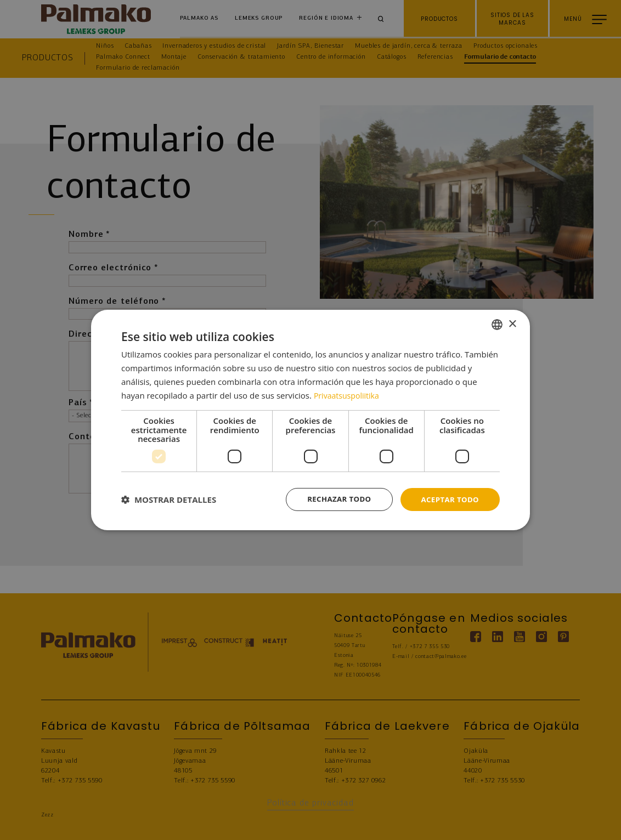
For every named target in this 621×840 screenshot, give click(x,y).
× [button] (512, 323)
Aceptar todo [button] (448, 499)
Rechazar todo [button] (334, 499)
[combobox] (497, 324)
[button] (169, 500)
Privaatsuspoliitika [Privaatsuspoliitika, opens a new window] (349, 394)
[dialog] (310, 420)
